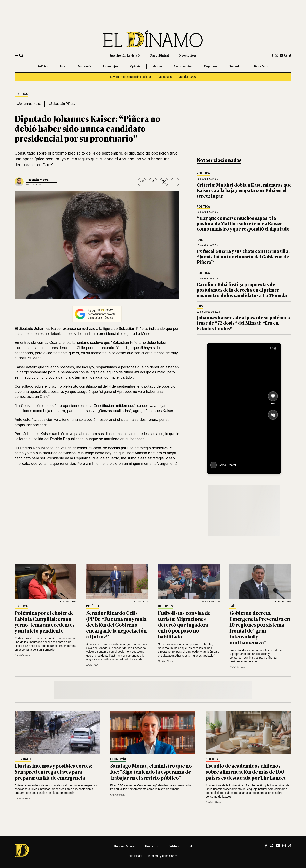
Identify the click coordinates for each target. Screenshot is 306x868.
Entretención (183, 66)
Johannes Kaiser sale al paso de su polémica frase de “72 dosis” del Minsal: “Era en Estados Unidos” (243, 323)
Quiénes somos (124, 846)
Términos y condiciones (163, 856)
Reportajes (111, 66)
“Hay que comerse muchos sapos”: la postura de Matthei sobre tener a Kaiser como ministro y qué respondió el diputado (243, 223)
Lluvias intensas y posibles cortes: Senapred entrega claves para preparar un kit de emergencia (53, 771)
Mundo (157, 66)
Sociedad (236, 66)
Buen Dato (261, 66)
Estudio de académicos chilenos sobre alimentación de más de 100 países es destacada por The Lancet (246, 771)
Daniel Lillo (92, 665)
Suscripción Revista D (124, 55)
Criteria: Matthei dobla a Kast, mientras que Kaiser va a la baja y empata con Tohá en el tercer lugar (244, 190)
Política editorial (180, 846)
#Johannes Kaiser (30, 104)
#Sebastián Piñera (62, 104)
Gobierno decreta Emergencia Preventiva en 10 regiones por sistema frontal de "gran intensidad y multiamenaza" (260, 628)
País (63, 66)
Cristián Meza (38, 180)
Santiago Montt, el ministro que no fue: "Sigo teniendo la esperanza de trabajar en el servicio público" (151, 771)
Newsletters (188, 55)
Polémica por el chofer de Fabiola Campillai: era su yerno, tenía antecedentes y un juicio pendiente (45, 622)
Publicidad (135, 856)
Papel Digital (160, 55)
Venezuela (165, 77)
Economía (84, 66)
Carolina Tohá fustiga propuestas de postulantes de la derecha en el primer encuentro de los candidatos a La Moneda (242, 290)
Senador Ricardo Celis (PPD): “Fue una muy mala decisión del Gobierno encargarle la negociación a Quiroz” (116, 625)
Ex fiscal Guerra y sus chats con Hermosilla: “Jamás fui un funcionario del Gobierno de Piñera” (243, 256)
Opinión (135, 66)
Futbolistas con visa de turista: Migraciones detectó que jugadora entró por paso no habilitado (184, 625)
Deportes (211, 66)
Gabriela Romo (23, 655)
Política (43, 66)
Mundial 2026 (187, 77)
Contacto (152, 846)
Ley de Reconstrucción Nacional (131, 77)
